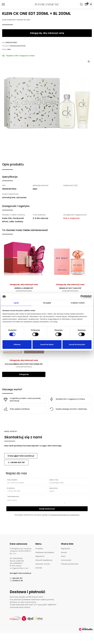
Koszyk (64, 552)
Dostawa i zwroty (43, 564)
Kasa (63, 556)
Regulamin (40, 556)
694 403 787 (18, 578)
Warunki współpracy (44, 560)
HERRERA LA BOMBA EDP (24, 289)
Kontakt (39, 568)
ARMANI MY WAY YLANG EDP (70, 289)
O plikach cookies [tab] (78, 303)
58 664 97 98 (18, 581)
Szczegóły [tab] (47, 303)
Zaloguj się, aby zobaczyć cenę (24, 284)
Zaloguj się (24, 374)
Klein (9, 49)
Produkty (39, 549)
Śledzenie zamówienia (45, 552)
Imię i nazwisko (12, 480)
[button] (89, 62)
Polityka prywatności (70, 564)
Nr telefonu (11, 488)
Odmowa (17, 344)
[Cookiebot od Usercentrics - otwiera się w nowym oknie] (82, 297)
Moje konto (66, 549)
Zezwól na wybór (47, 344)
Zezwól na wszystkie (77, 344)
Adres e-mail (54, 480)
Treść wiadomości (13, 496)
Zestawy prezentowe (18, 46)
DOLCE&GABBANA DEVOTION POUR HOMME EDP (24, 365)
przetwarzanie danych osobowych (65, 515)
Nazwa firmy (54, 488)
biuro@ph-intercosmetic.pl (20, 573)
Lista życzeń (66, 560)
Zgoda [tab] (16, 303)
